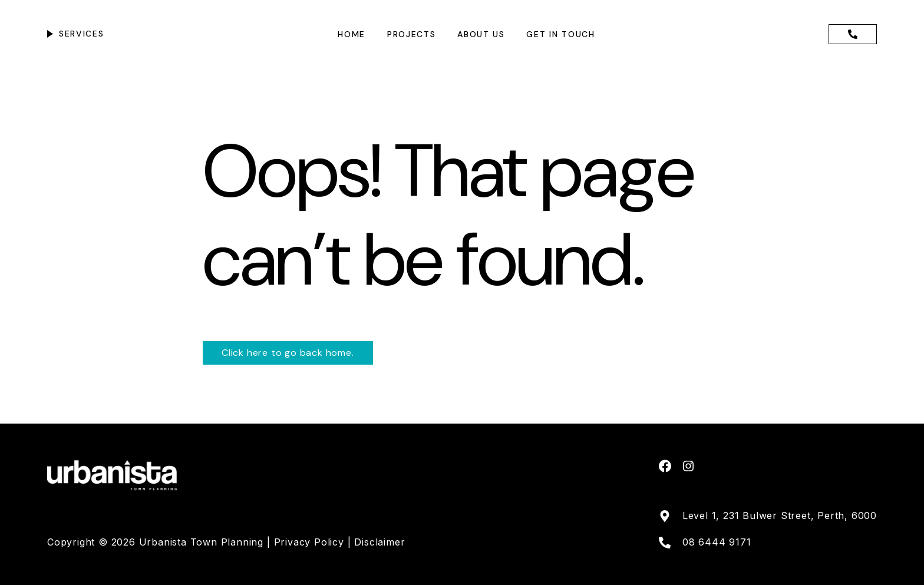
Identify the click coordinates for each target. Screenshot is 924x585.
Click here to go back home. (288, 353)
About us (481, 34)
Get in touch (560, 34)
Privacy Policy (311, 542)
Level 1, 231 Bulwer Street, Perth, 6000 (780, 515)
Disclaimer (379, 542)
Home (352, 34)
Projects (411, 34)
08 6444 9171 (717, 542)
